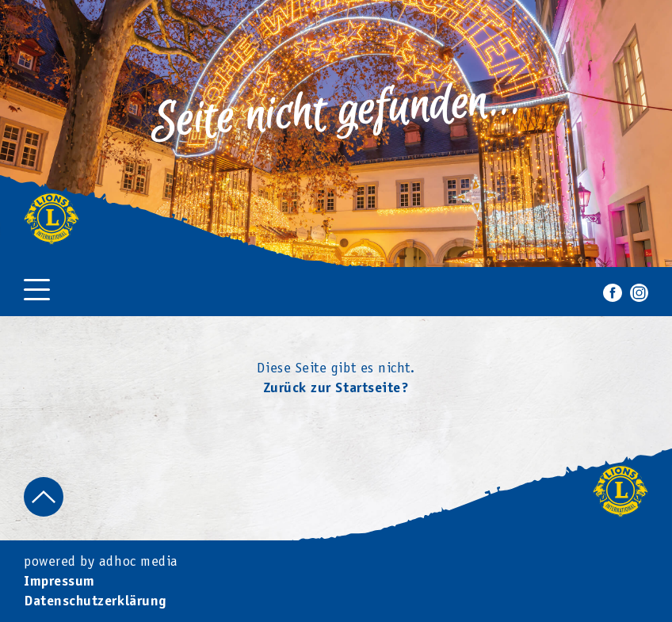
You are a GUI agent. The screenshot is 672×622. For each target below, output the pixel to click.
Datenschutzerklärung (95, 603)
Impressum (59, 583)
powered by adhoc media (101, 562)
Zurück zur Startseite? (336, 389)
